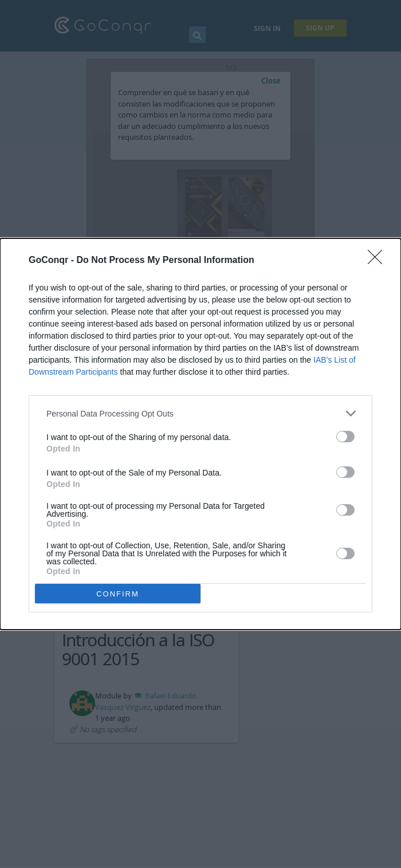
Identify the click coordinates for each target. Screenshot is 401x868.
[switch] (345, 437)
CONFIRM (118, 594)
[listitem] (200, 413)
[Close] (379, 261)
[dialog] (200, 434)
